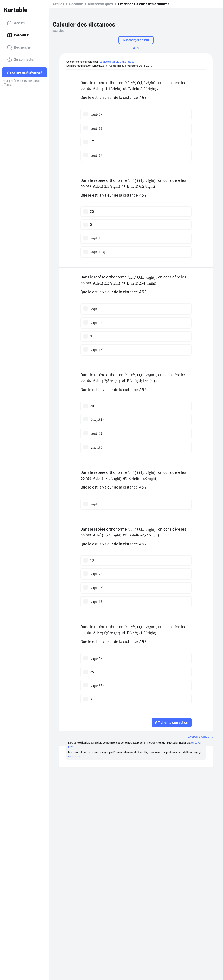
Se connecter (21, 60)
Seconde (76, 4)
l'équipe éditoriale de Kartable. (116, 62)
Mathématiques (101, 4)
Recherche (19, 47)
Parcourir (18, 35)
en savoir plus (76, 756)
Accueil (16, 23)
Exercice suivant (200, 736)
